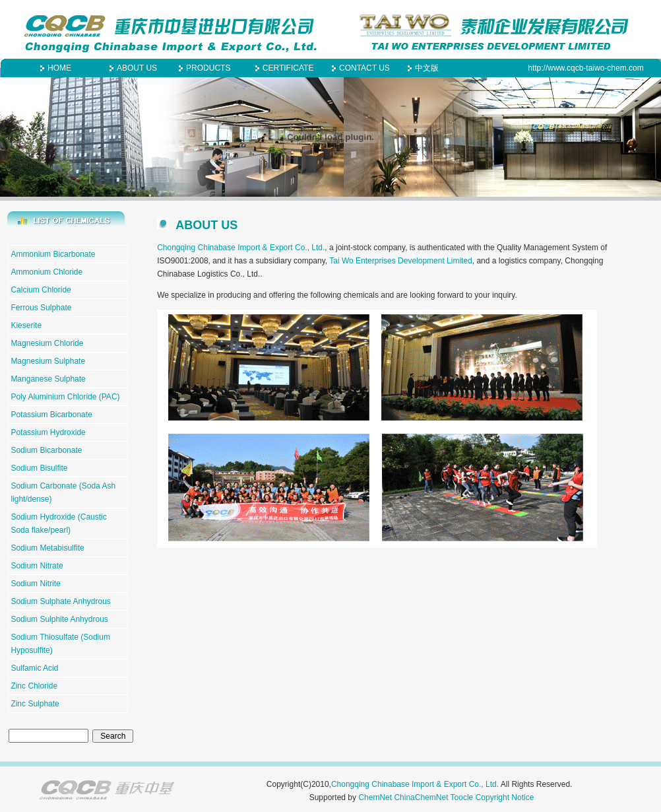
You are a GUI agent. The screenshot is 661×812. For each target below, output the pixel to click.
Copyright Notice (505, 797)
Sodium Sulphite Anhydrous (59, 619)
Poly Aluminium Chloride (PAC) (65, 397)
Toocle (462, 797)
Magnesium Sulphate (48, 361)
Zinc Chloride (34, 686)
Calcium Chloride (41, 290)
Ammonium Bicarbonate (53, 254)
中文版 (427, 68)
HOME (59, 68)
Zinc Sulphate (35, 704)
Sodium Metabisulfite (47, 548)
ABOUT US (137, 68)
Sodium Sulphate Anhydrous (60, 601)
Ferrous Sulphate (41, 308)
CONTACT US (364, 68)
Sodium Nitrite (35, 584)
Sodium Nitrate (37, 566)
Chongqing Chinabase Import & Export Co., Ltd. (241, 248)
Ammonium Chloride (47, 272)
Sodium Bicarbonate (46, 450)
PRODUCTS (208, 68)
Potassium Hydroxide (48, 432)
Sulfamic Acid (34, 668)
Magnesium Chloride (47, 343)
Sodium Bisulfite (39, 468)
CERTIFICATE (288, 68)
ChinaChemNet (421, 797)
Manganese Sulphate (48, 379)
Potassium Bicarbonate (51, 415)
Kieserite (26, 325)
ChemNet (375, 797)
